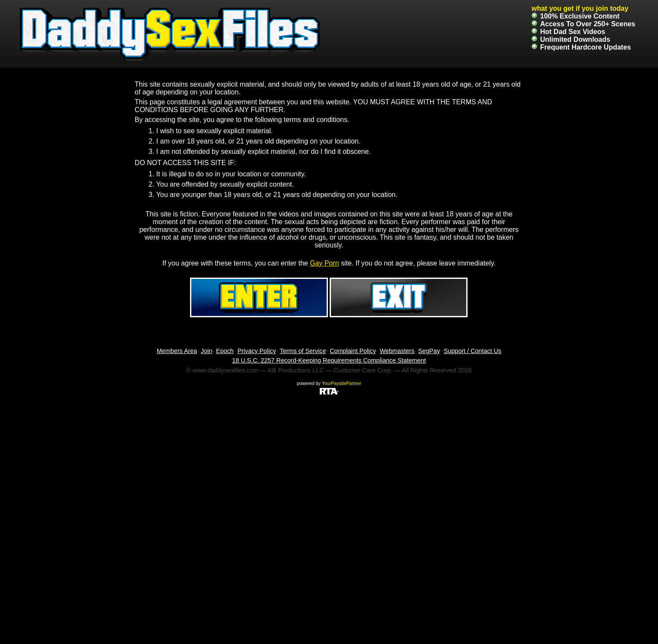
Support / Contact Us (473, 351)
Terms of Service (303, 351)
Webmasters (397, 351)
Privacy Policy (257, 351)
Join (206, 351)
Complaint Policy (353, 351)
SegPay (429, 351)
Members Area (177, 351)
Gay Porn (324, 263)
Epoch (225, 351)
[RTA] (329, 391)
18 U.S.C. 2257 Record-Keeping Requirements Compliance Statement (329, 360)
